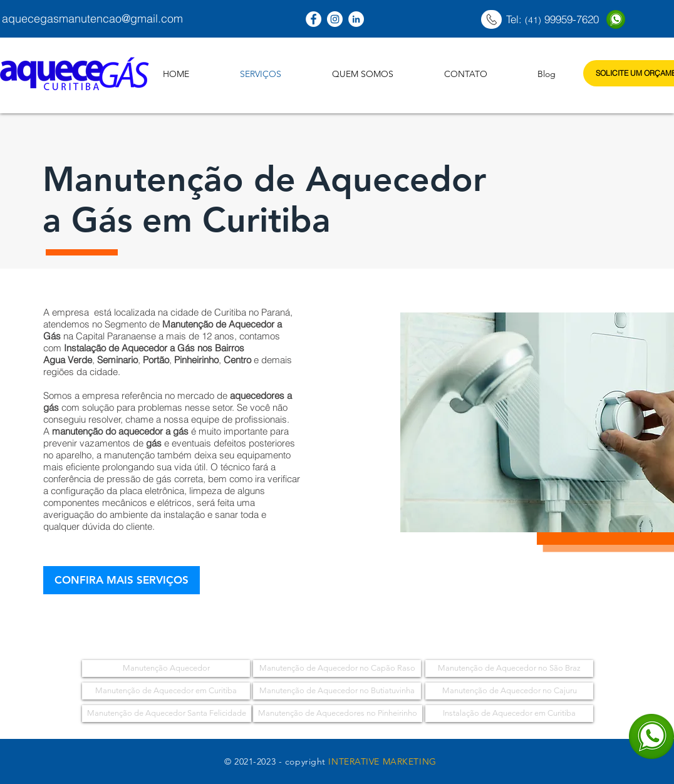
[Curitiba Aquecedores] (314, 19)
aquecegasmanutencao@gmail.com (92, 18)
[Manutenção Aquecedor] (166, 668)
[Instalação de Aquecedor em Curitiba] (509, 714)
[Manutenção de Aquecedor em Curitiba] (166, 691)
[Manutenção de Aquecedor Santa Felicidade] (167, 714)
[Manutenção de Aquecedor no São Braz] (509, 668)
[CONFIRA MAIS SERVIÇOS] (122, 580)
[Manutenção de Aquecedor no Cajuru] (509, 691)
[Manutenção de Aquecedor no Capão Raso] (337, 668)
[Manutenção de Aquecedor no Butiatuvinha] (337, 691)
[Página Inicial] (491, 19)
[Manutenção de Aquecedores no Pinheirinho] (338, 714)
